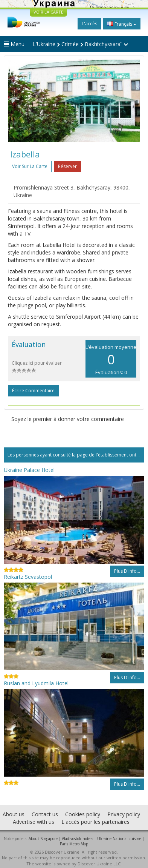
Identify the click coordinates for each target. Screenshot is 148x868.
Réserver (67, 166)
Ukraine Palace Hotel (29, 470)
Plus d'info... (127, 571)
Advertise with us (34, 822)
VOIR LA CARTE (48, 12)
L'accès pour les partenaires (95, 822)
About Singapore (43, 839)
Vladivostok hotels (77, 839)
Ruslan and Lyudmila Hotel (36, 683)
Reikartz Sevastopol (28, 577)
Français (122, 24)
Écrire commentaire (33, 391)
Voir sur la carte (30, 166)
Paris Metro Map (74, 844)
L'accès (89, 24)
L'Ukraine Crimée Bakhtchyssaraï (80, 44)
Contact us (45, 814)
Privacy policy (124, 814)
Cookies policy (83, 814)
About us (14, 814)
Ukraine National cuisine (119, 839)
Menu (14, 44)
